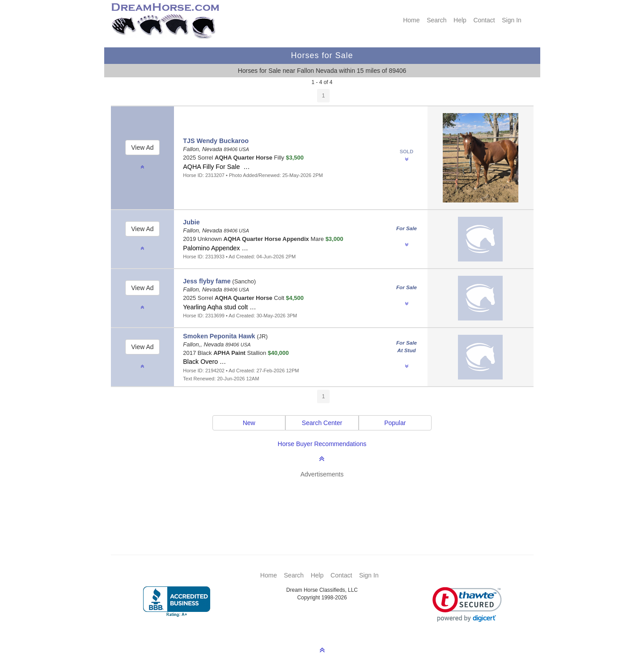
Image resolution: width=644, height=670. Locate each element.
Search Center (322, 423)
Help (460, 20)
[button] (467, 605)
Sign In (512, 20)
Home (411, 20)
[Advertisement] (327, 503)
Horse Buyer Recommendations (322, 444)
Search (436, 20)
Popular (395, 423)
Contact (484, 20)
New (249, 423)
